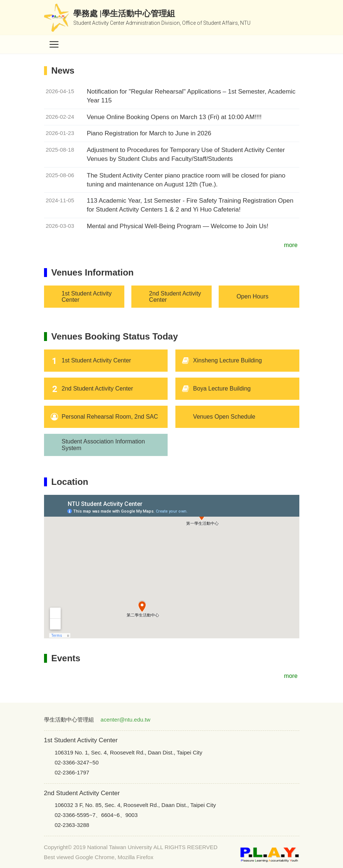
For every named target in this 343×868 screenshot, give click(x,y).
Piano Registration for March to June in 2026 (149, 133)
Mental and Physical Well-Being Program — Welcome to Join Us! (178, 226)
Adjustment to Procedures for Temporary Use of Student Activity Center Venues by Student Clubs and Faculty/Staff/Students (186, 154)
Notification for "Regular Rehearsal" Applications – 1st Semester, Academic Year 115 (191, 96)
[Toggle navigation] (54, 44)
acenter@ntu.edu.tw (125, 720)
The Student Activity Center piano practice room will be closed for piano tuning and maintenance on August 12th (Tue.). (186, 180)
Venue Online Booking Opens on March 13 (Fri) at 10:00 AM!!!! (174, 117)
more (292, 245)
